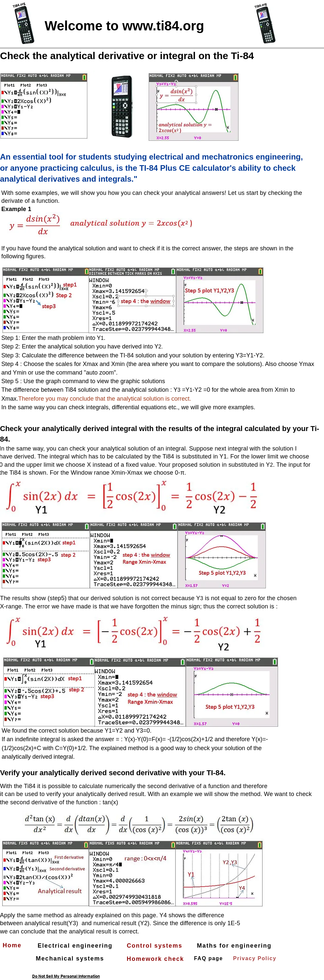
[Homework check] (156, 959)
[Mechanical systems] (71, 959)
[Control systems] (155, 946)
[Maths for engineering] (235, 946)
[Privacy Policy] (255, 959)
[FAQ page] (209, 959)
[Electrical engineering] (76, 946)
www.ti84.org (163, 26)
